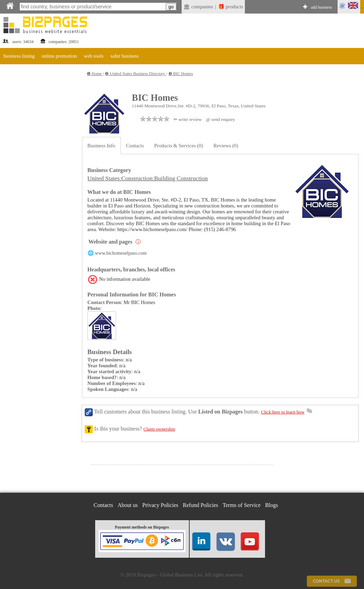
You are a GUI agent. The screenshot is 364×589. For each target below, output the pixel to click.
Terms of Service (242, 505)
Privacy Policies (160, 505)
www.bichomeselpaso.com (121, 253)
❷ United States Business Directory (135, 74)
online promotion (59, 56)
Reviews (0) (226, 146)
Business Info (101, 146)
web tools (94, 56)
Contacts (135, 146)
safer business (125, 56)
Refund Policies (200, 505)
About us (128, 505)
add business (321, 7)
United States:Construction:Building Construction (148, 178)
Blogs (271, 505)
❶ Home (95, 74)
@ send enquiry (221, 119)
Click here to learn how (283, 412)
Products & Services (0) (179, 146)
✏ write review (188, 119)
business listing (19, 56)
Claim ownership (159, 429)
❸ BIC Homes (181, 74)
